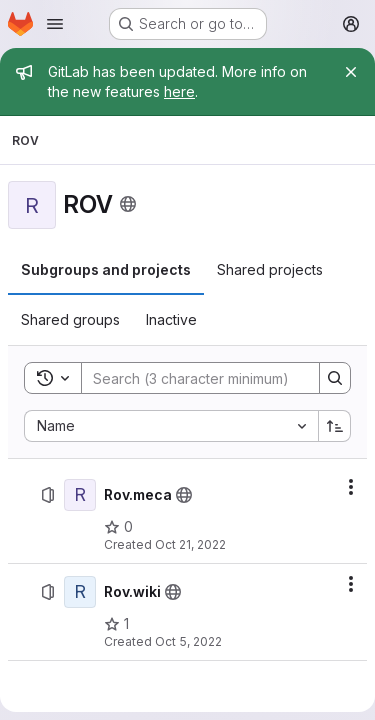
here (179, 91)
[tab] (106, 270)
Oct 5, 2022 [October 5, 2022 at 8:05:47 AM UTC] (188, 641)
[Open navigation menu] (55, 24)
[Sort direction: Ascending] (335, 426)
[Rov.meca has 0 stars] (118, 527)
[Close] (351, 72)
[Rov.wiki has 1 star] (116, 624)
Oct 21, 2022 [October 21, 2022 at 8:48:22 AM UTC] (190, 544)
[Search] (213, 378)
